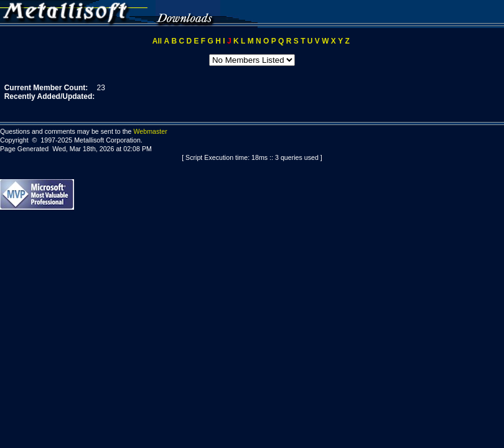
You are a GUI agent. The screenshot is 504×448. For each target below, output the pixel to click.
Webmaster (150, 131)
